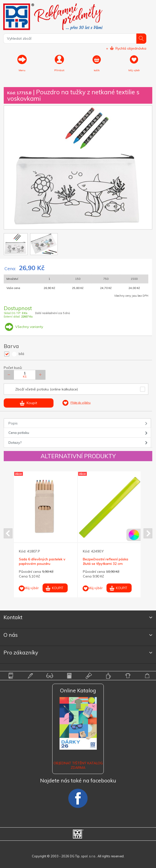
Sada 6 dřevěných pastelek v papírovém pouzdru (42, 561)
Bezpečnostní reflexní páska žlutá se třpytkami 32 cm (105, 561)
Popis (13, 423)
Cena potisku (19, 433)
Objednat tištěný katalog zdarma (78, 765)
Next (148, 533)
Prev (8, 533)
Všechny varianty (23, 327)
